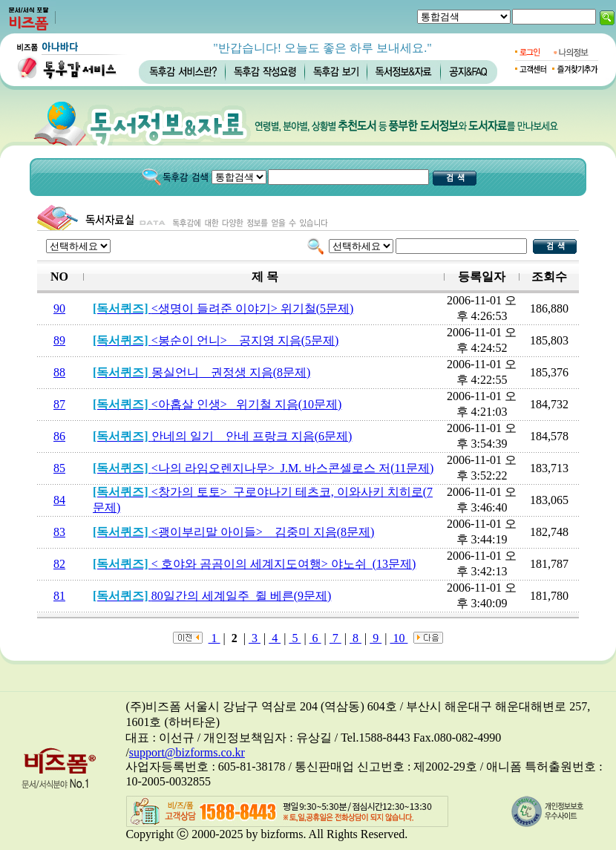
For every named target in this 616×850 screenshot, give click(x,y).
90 (59, 308)
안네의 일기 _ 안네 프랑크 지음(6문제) (222, 436)
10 (399, 638)
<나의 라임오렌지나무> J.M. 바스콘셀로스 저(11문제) (263, 468)
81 (59, 596)
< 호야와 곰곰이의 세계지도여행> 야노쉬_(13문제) (254, 564)
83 (59, 532)
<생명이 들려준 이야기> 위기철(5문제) (223, 308)
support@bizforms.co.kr (187, 752)
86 (59, 436)
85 (59, 468)
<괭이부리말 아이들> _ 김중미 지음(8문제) (233, 532)
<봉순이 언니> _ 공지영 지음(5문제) (216, 340)
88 (59, 372)
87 (59, 404)
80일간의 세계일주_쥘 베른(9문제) (212, 596)
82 (59, 564)
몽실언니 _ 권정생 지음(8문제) (201, 372)
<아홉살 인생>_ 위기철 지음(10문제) (217, 404)
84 (59, 500)
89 (59, 340)
